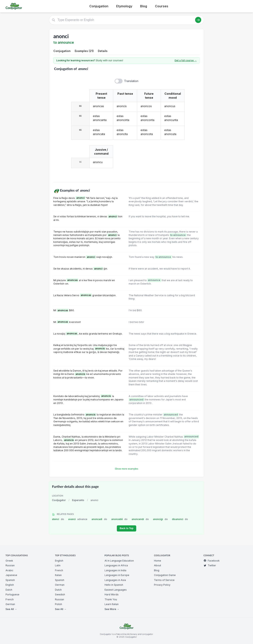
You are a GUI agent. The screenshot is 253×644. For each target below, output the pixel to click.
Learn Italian (112, 604)
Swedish (60, 594)
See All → (11, 609)
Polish (59, 604)
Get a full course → (186, 60)
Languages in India (115, 570)
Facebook (212, 561)
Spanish (10, 580)
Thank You (111, 599)
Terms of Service (164, 580)
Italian (58, 575)
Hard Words (112, 594)
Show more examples (126, 469)
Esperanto (78, 500)
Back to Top (126, 528)
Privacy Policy (162, 585)
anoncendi (140, 519)
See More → (112, 609)
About (158, 565)
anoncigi (160, 519)
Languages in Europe (117, 575)
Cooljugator (59, 500)
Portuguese (12, 594)
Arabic (9, 570)
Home (158, 561)
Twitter (210, 565)
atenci (58, 519)
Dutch (9, 590)
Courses (162, 6)
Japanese (11, 575)
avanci (78, 519)
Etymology (124, 6)
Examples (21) (84, 51)
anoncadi (99, 519)
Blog (144, 6)
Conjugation (99, 6)
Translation (131, 81)
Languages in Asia (115, 580)
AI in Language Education (119, 561)
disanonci (180, 519)
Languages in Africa (116, 565)
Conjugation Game (165, 575)
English (10, 585)
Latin (58, 565)
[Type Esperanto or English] (126, 20)
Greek (9, 561)
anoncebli (119, 519)
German (10, 604)
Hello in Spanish (114, 585)
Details (103, 51)
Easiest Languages (116, 590)
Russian (10, 565)
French (10, 599)
